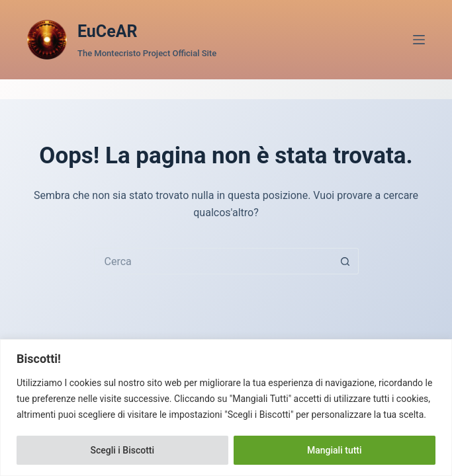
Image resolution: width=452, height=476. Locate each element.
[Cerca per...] (213, 261)
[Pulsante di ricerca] (345, 261)
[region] (226, 408)
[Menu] (419, 40)
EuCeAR (108, 31)
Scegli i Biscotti (122, 450)
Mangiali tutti (335, 450)
